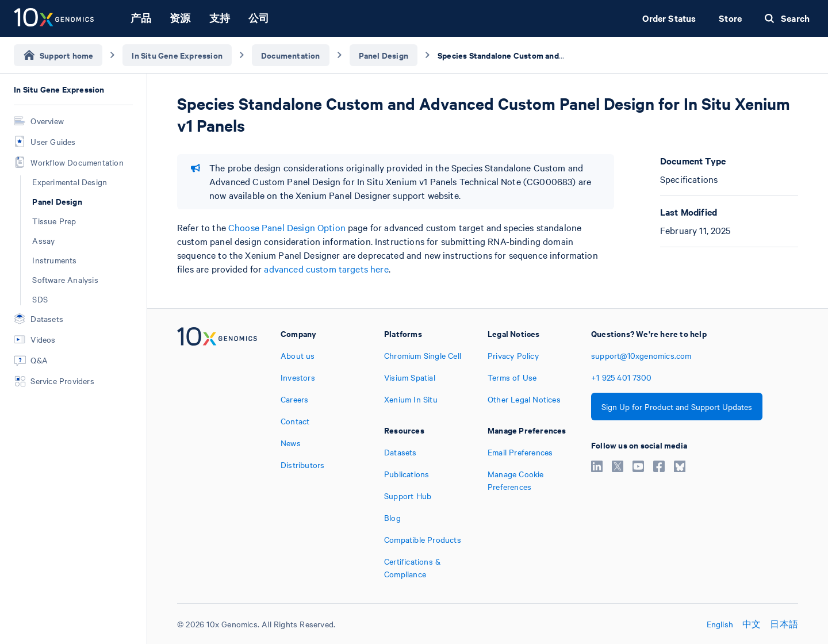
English (720, 624)
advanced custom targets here (326, 269)
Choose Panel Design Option (287, 227)
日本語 (784, 624)
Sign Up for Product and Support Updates (677, 407)
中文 (752, 624)
